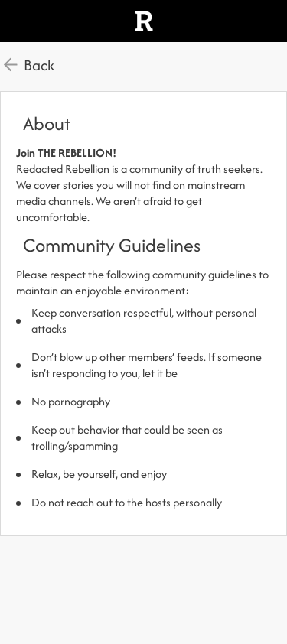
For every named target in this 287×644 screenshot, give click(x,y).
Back (39, 65)
